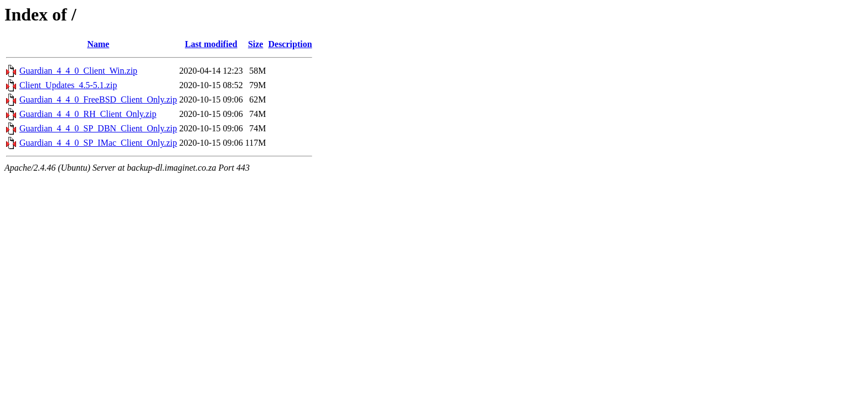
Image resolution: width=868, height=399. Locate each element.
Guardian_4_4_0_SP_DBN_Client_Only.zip (98, 128)
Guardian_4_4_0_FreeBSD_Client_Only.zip (98, 99)
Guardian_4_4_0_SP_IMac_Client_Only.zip (98, 143)
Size (256, 44)
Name (98, 44)
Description (290, 44)
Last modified (211, 44)
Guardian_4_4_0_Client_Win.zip (78, 71)
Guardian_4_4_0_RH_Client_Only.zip (88, 114)
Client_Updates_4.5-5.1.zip (68, 85)
